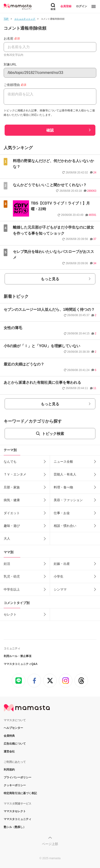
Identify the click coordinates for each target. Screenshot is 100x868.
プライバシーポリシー (18, 777)
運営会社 (9, 752)
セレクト (10, 614)
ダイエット (12, 513)
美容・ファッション (68, 500)
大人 (7, 538)
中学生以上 (12, 589)
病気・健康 (12, 500)
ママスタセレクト (15, 811)
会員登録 (66, 6)
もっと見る (50, 279)
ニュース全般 (63, 462)
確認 (50, 130)
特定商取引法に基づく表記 (20, 793)
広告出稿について (15, 744)
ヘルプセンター (13, 728)
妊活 (7, 564)
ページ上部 (50, 844)
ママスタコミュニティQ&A (21, 664)
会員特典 (9, 736)
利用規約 (9, 770)
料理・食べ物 (63, 487)
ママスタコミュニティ (18, 819)
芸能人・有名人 (65, 474)
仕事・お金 (62, 513)
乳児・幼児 (12, 576)
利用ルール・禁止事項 (18, 656)
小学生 (59, 576)
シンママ (60, 589)
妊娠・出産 (62, 564)
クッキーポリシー (15, 785)
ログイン (82, 6)
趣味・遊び (12, 526)
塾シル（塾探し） (15, 827)
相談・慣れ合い (65, 526)
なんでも (10, 462)
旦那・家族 (12, 487)
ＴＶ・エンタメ (15, 474)
